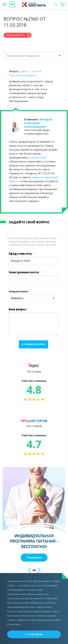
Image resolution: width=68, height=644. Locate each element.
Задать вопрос (15, 35)
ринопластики (37, 157)
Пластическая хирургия (23, 75)
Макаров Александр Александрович (38, 123)
